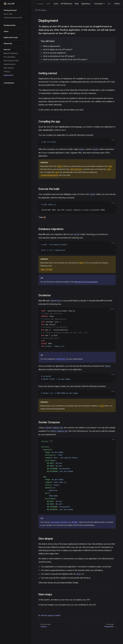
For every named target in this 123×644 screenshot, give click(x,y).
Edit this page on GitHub (49, 615)
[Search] (43, 4)
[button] (16, 10)
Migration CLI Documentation (86, 282)
